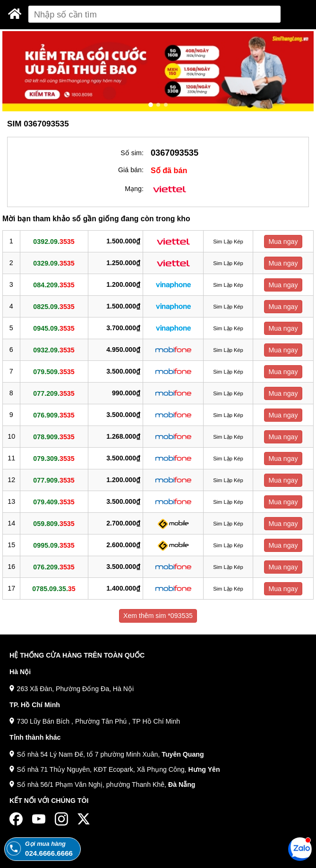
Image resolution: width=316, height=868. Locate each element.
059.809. (54, 524)
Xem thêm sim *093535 (158, 616)
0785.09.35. (54, 589)
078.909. (54, 437)
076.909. (54, 415)
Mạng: (134, 189)
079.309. (54, 459)
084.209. (54, 285)
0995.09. (54, 545)
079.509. (54, 372)
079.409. (54, 502)
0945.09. (54, 328)
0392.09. (54, 242)
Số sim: (132, 153)
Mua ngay (283, 242)
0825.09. (54, 307)
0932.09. (54, 350)
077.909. (54, 480)
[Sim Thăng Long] (15, 14)
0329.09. (54, 263)
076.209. (54, 567)
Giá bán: (131, 170)
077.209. (54, 393)
